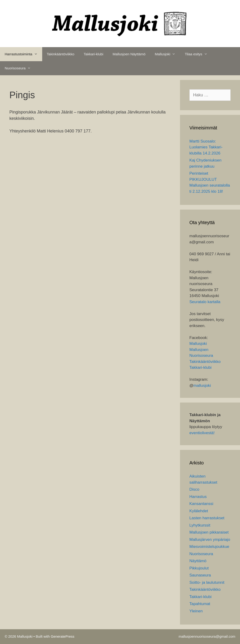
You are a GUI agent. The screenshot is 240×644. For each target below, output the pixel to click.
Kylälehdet (199, 511)
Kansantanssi (201, 504)
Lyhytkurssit (200, 525)
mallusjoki (202, 386)
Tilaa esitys (198, 54)
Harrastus (198, 497)
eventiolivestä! (202, 433)
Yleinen (196, 611)
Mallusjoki (168, 54)
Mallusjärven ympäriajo (210, 540)
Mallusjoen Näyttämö (129, 54)
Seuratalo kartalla (205, 302)
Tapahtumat (200, 604)
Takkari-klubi (93, 54)
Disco (194, 489)
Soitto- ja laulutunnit (207, 582)
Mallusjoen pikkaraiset (209, 532)
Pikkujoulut (199, 568)
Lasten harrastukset (207, 518)
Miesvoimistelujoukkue (209, 547)
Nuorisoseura (20, 68)
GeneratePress (62, 636)
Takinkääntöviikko (61, 54)
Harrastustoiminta (23, 54)
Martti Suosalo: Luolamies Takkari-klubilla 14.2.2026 (206, 147)
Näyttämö (198, 561)
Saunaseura (200, 575)
